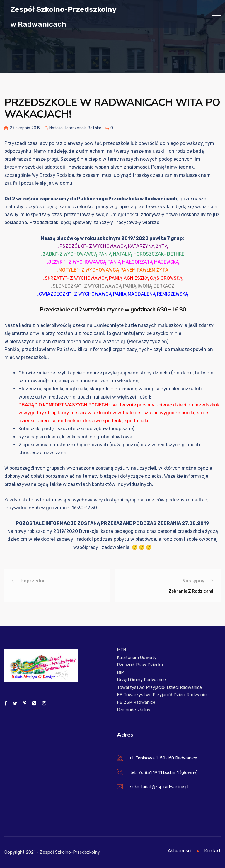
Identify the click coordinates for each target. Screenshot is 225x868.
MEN (121, 650)
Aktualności (180, 851)
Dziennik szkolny (134, 710)
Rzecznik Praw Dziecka (140, 665)
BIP (120, 672)
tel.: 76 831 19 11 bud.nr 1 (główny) (164, 772)
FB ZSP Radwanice (136, 702)
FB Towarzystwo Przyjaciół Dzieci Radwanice (163, 695)
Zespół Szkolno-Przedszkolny (63, 9)
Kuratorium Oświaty (137, 657)
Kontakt (212, 851)
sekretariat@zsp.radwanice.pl (159, 787)
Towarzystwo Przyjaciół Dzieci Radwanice (159, 687)
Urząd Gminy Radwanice (141, 680)
